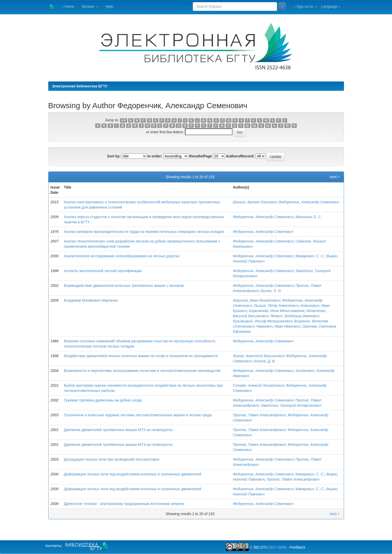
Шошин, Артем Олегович (255, 202)
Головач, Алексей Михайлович (258, 385)
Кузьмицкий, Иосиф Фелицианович (262, 321)
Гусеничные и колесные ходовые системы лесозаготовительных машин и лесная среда (138, 415)
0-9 (123, 120)
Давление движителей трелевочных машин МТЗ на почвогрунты (118, 430)
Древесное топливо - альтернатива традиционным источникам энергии (124, 504)
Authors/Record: (240, 156)
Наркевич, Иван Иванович (278, 326)
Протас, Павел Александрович (259, 415)
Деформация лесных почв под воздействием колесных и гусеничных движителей (133, 474)
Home (68, 7)
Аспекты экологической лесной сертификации (103, 271)
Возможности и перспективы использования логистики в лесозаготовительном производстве (142, 371)
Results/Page (201, 156)
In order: (155, 156)
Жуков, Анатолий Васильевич (258, 356)
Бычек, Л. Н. (271, 291)
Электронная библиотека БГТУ (80, 86)
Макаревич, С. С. (310, 256)
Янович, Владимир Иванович (295, 316)
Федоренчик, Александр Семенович (309, 202)
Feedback (297, 547)
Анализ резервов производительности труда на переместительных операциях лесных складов (144, 232)
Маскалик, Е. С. (309, 217)
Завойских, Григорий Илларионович (291, 405)
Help (109, 6)
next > (335, 177)
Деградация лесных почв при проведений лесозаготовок (111, 459)
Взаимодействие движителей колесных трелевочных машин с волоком (124, 286)
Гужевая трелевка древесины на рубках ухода (103, 400)
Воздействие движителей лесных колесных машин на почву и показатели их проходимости (141, 356)
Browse (90, 6)
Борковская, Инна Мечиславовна (277, 311)
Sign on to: (306, 7)
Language (331, 6)
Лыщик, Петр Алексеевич (276, 306)
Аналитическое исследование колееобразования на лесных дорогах (122, 256)
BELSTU (261, 547)
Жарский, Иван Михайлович (256, 300)
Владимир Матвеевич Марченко (91, 300)
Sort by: (114, 156)
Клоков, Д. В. (265, 361)
